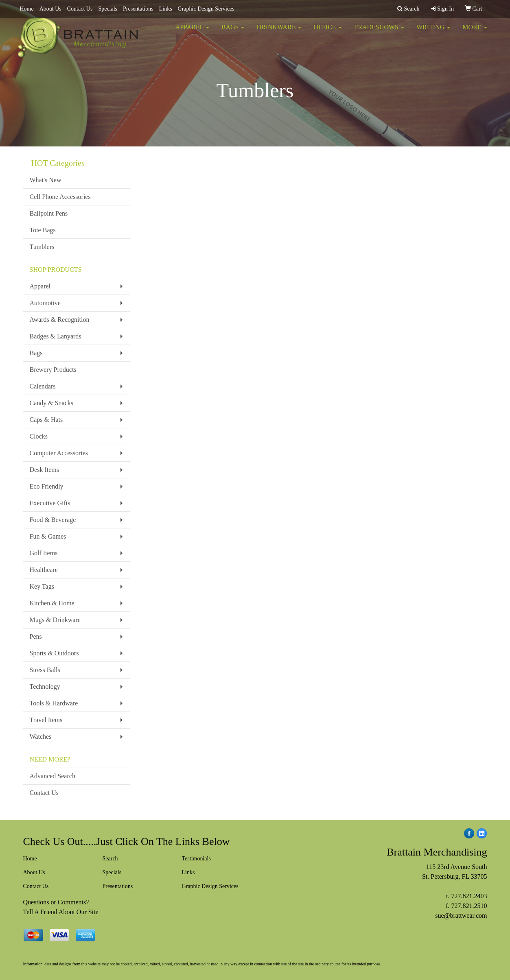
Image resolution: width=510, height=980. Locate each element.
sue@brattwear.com (461, 916)
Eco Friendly (47, 486)
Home (27, 9)
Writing (433, 32)
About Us (50, 9)
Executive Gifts (50, 503)
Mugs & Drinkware (55, 620)
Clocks (39, 436)
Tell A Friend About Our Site (61, 912)
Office (327, 32)
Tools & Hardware (54, 703)
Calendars (43, 386)
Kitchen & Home (52, 603)
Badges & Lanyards (56, 336)
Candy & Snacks (52, 403)
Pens (36, 636)
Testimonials (196, 859)
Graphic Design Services (206, 9)
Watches (41, 737)
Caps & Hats (46, 420)
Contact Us (80, 9)
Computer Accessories (59, 453)
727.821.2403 (469, 896)
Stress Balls (45, 670)
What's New (46, 180)
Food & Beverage (53, 520)
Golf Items (44, 553)
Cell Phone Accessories (60, 197)
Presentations (138, 9)
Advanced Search (53, 776)
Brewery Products (53, 370)
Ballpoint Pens (49, 213)
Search (110, 859)
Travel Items (46, 720)
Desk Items (44, 470)
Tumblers (42, 247)
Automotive (45, 303)
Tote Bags (43, 230)
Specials (108, 9)
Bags (233, 32)
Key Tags (42, 586)
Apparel (192, 32)
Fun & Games (48, 536)
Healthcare (44, 570)
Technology (45, 686)
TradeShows (379, 32)
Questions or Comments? (56, 902)
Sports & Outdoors (54, 653)
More (475, 32)
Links (166, 9)
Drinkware (279, 32)
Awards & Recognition (60, 320)
